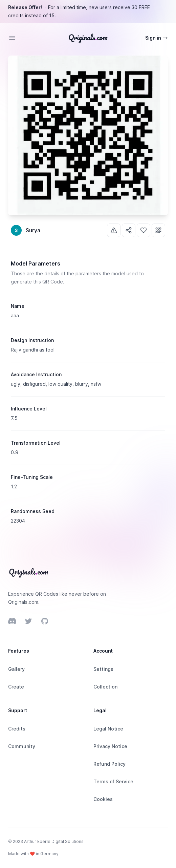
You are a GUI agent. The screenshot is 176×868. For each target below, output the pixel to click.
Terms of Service (113, 781)
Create (16, 687)
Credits (17, 729)
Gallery (16, 669)
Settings (103, 669)
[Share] (129, 230)
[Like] (144, 230)
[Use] (158, 230)
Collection (105, 687)
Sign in (157, 38)
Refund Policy (109, 764)
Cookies (103, 799)
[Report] (114, 230)
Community (22, 746)
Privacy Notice (110, 746)
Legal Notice (108, 729)
